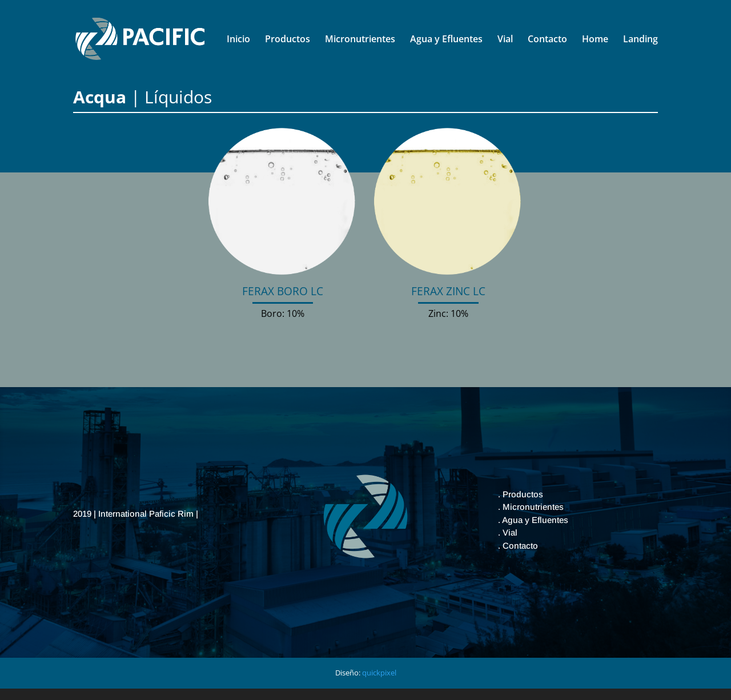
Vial (505, 40)
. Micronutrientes (531, 507)
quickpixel (379, 673)
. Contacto (518, 546)
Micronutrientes (360, 40)
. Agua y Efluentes (533, 520)
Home (595, 40)
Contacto (547, 40)
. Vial (508, 532)
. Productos (521, 494)
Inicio (238, 40)
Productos (288, 40)
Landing (640, 40)
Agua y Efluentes (446, 40)
